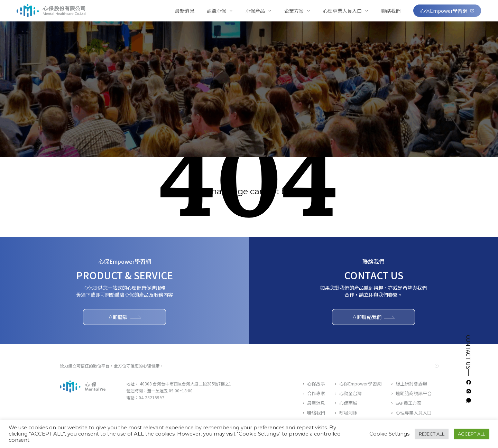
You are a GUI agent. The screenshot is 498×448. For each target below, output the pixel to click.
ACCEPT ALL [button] (472, 434)
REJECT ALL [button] (432, 434)
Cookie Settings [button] (389, 434)
